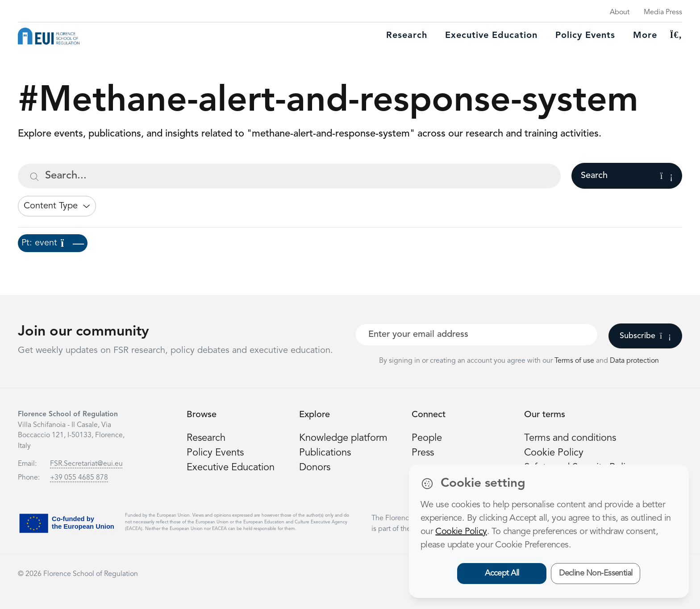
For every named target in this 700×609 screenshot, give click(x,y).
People (427, 438)
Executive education (491, 36)
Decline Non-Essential (596, 573)
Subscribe (645, 336)
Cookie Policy (554, 453)
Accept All (502, 573)
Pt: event (53, 243)
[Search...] (289, 176)
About (620, 12)
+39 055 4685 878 (79, 478)
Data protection (634, 361)
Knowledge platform (343, 438)
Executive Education (231, 468)
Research (407, 36)
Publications (325, 453)
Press (423, 453)
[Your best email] (477, 335)
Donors (315, 468)
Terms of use (575, 361)
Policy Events (585, 36)
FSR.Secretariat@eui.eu (86, 464)
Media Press (663, 12)
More (645, 36)
